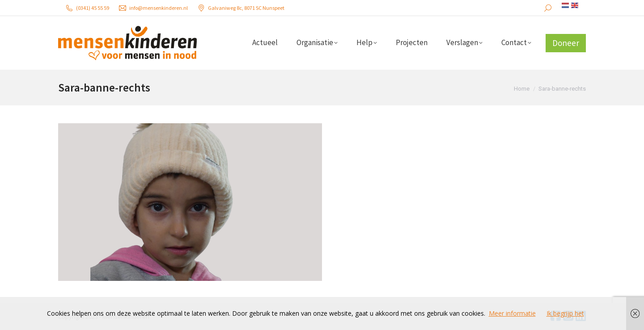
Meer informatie (512, 313)
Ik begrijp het (565, 313)
